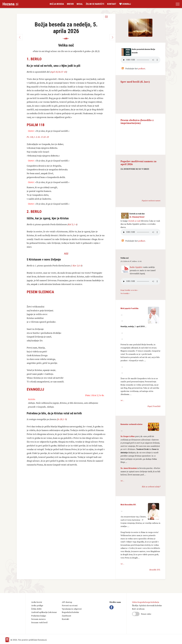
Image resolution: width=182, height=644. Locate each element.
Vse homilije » (125, 293)
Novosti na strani (70, 605)
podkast (142, 68)
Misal (80, 4)
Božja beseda (57, 4)
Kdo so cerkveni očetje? (151, 487)
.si (10, 4)
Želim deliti (36, 609)
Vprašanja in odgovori (72, 609)
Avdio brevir (37, 602)
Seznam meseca (38, 619)
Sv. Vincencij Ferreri (137, 217)
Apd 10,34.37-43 (59, 72)
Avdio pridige (37, 605)
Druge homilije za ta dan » (129, 290)
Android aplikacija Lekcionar (44, 612)
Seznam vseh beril (39, 622)
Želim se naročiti (95, 4)
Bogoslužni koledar (70, 612)
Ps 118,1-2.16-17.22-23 (38, 137)
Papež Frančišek (154, 406)
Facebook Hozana (112, 607)
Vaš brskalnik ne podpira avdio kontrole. (140, 232)
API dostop (67, 602)
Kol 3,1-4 (72, 224)
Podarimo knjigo (39, 616)
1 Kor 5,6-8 (76, 265)
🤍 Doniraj (125, 4)
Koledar (106, 17)
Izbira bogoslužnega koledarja (146, 602)
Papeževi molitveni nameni (151, 201)
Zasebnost (67, 616)
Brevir (70, 4)
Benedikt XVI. (155, 570)
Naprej (112, 37)
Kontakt (112, 4)
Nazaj (20, 37)
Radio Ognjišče (136, 267)
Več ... (122, 400)
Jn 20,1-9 (62, 419)
